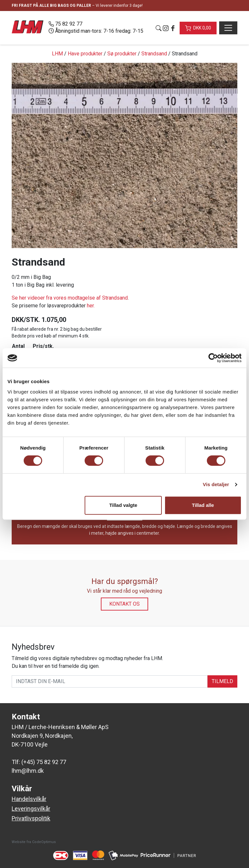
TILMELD (222, 681)
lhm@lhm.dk (28, 771)
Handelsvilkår (29, 799)
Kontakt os (124, 604)
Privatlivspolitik (31, 818)
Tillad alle (203, 505)
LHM (57, 54)
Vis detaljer (216, 484)
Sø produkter (122, 54)
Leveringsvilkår (31, 809)
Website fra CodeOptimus (34, 842)
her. (91, 306)
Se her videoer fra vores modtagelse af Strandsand (70, 298)
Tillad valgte (123, 505)
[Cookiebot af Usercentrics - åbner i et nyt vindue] (213, 358)
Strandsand (154, 54)
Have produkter (85, 54)
